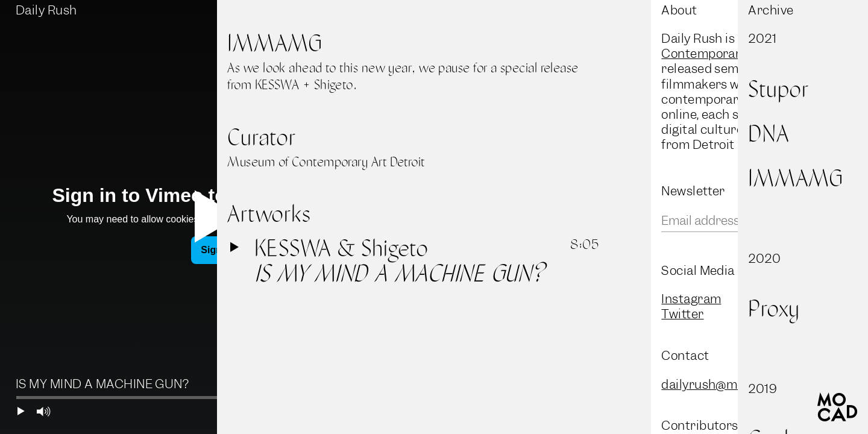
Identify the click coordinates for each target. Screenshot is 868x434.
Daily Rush (46, 10)
